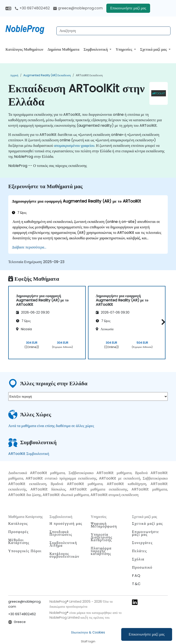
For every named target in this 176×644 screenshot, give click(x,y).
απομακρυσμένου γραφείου (74, 146)
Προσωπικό (142, 567)
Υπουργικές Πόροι (25, 551)
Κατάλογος (18, 524)
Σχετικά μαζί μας (154, 49)
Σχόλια (138, 559)
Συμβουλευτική (96, 49)
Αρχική (14, 75)
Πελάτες (139, 551)
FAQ (136, 576)
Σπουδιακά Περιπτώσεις (61, 533)
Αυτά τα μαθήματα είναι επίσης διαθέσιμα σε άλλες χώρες (51, 426)
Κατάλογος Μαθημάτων (24, 49)
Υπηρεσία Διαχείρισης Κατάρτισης (102, 537)
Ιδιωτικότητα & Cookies (88, 632)
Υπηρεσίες (124, 49)
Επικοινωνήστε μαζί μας (147, 634)
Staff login (88, 641)
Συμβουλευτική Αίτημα (63, 544)
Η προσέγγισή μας (66, 524)
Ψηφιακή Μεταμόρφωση (104, 525)
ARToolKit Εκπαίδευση (89, 75)
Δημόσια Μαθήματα (64, 49)
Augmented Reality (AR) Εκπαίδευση (47, 75)
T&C (136, 584)
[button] (162, 322)
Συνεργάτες (142, 543)
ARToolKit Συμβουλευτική (29, 454)
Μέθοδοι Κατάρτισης (19, 541)
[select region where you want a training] (88, 396)
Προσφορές (18, 532)
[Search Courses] (113, 31)
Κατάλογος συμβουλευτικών (64, 555)
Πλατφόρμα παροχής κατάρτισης (101, 551)
